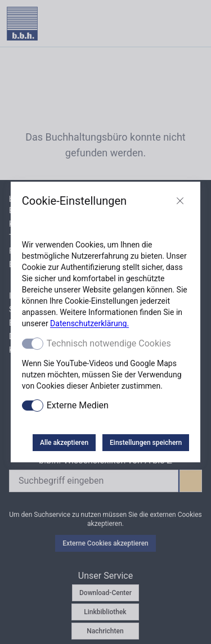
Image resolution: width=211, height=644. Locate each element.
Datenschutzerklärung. (89, 323)
